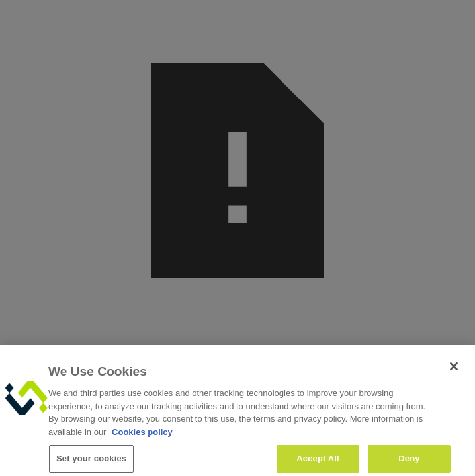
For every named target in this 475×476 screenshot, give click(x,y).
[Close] (454, 371)
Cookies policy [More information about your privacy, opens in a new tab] (142, 436)
